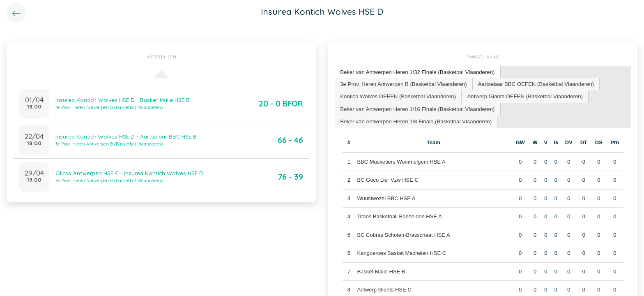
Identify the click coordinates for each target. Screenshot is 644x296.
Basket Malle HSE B (381, 270)
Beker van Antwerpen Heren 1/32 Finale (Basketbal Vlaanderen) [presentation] (416, 72)
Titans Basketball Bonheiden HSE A (399, 215)
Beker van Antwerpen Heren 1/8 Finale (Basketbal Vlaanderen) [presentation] (415, 120)
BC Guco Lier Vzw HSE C (388, 179)
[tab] (416, 72)
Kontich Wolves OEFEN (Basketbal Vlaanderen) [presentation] (397, 96)
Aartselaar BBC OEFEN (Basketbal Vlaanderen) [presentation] (532, 83)
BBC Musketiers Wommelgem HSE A (401, 161)
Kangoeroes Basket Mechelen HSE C (401, 252)
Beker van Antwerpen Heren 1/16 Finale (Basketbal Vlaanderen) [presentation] (416, 108)
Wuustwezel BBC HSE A (386, 197)
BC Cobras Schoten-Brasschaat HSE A (403, 234)
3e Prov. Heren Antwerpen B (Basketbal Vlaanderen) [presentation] (402, 83)
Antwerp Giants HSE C (384, 288)
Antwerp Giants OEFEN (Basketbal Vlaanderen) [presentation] (522, 96)
